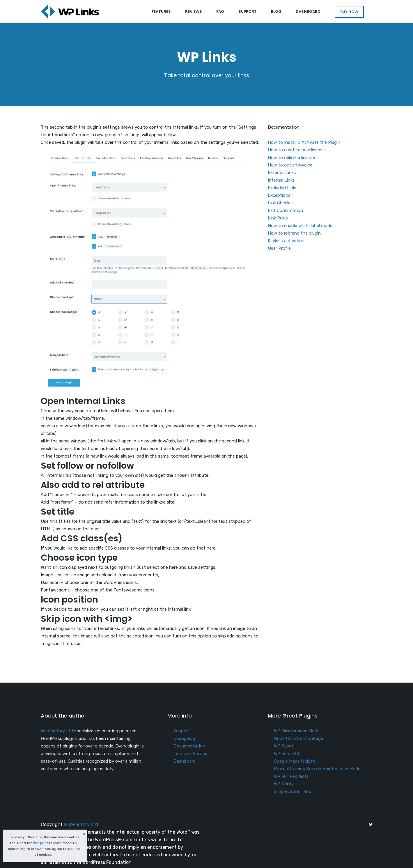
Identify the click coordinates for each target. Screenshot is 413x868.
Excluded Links (283, 188)
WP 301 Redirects (291, 776)
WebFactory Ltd (57, 731)
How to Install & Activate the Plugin (304, 142)
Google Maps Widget (294, 761)
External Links (282, 173)
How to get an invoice (290, 165)
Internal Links (281, 180)
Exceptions (279, 195)
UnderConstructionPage (298, 738)
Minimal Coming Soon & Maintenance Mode (317, 769)
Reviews (194, 11)
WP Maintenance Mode (297, 731)
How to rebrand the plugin (294, 233)
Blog (276, 11)
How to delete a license (291, 157)
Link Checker (280, 203)
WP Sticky (284, 784)
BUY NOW (349, 12)
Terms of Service (190, 754)
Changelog (184, 738)
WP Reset (284, 746)
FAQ (220, 11)
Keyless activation (286, 241)
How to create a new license (296, 150)
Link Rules (278, 218)
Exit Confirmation (285, 210)
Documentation (189, 746)
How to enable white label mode (300, 226)
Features (161, 11)
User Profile (279, 248)
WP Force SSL (288, 754)
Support (248, 11)
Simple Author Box (293, 791)
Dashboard (308, 11)
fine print (41, 843)
